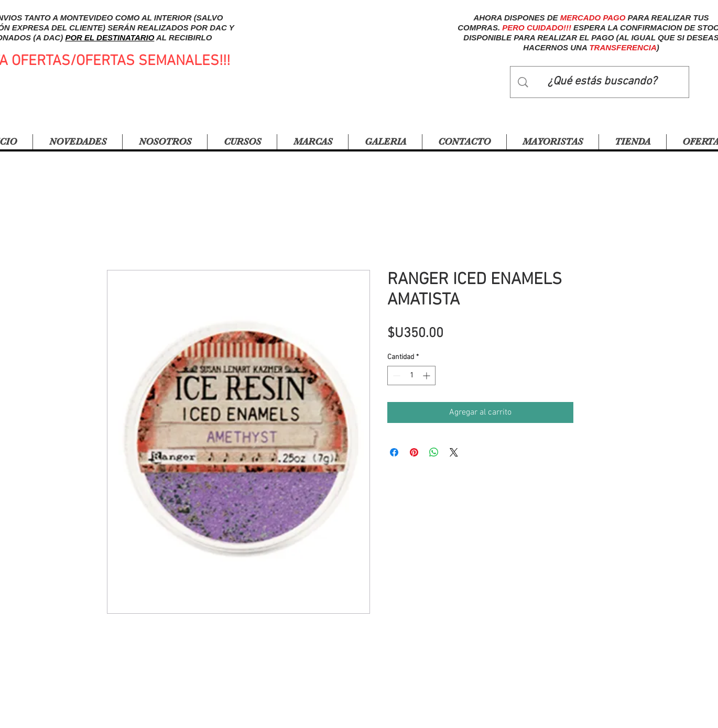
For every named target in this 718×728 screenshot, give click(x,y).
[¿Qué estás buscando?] (602, 82)
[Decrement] (395, 376)
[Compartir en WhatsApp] (434, 452)
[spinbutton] (411, 376)
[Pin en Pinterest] (414, 452)
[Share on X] (454, 452)
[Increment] (427, 376)
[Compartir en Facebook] (394, 452)
